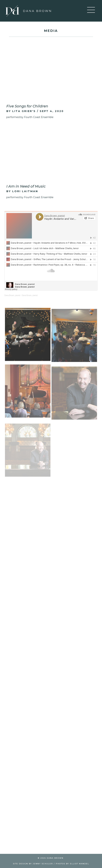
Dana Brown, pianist (12, 295)
